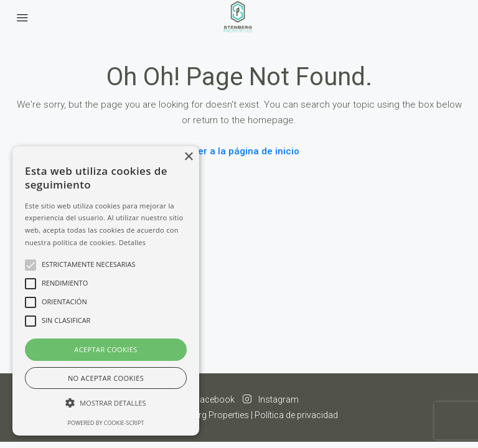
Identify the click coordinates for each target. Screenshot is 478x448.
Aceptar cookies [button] (105, 349)
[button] (106, 403)
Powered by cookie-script (106, 423)
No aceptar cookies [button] (106, 378)
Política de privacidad (296, 415)
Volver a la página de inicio (239, 151)
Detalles (133, 242)
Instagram (271, 399)
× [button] (188, 157)
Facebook (208, 399)
